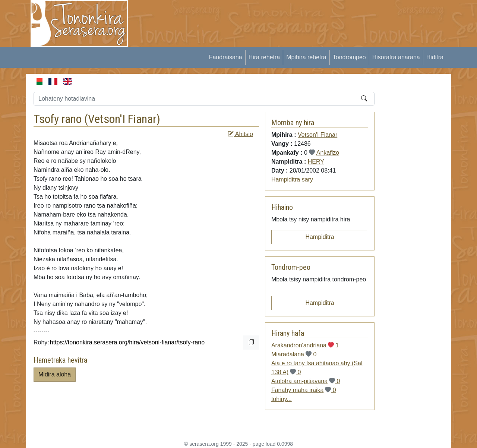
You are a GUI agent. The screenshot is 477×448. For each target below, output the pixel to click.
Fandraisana (226, 57)
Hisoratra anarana (396, 57)
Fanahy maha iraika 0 (304, 390)
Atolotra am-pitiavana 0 (306, 381)
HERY (316, 162)
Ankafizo (328, 153)
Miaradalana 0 (294, 354)
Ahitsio (240, 134)
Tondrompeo (349, 57)
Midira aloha (55, 374)
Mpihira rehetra (306, 57)
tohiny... (282, 399)
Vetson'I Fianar (122, 119)
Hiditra (435, 57)
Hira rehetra (264, 57)
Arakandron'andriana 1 (305, 345)
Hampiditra (320, 237)
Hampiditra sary (292, 179)
